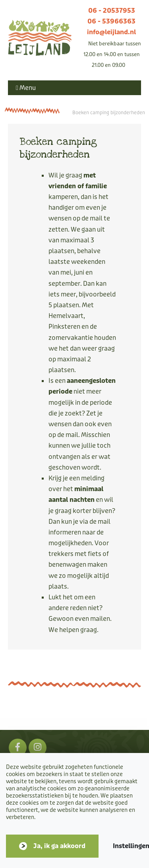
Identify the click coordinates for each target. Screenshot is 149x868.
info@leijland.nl (111, 32)
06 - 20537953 (112, 11)
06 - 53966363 (111, 21)
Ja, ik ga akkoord (59, 846)
